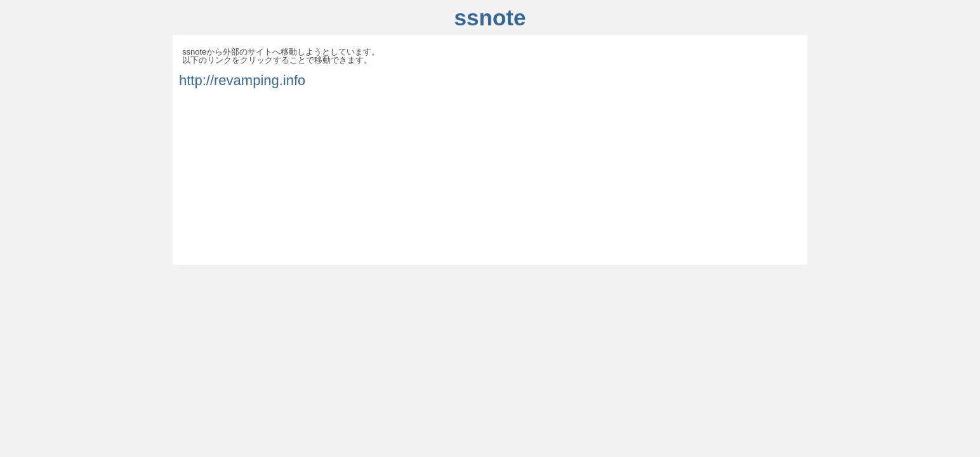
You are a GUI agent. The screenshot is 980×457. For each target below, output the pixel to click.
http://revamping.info (242, 80)
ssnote (490, 17)
